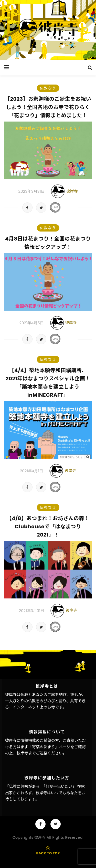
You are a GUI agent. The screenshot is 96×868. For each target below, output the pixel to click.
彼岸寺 (72, 191)
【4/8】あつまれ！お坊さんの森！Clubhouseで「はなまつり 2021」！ (48, 527)
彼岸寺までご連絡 (32, 753)
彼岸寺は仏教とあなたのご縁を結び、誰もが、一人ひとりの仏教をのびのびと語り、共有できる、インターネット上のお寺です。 (45, 701)
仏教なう (48, 88)
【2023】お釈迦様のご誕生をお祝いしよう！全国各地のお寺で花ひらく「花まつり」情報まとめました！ (48, 107)
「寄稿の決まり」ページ (49, 747)
